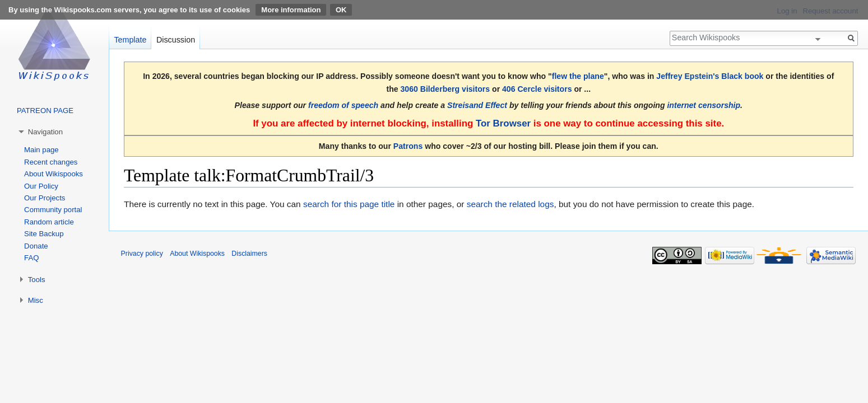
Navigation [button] (45, 132)
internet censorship (704, 105)
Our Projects (45, 198)
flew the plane (578, 76)
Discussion (176, 40)
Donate (36, 246)
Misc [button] (36, 300)
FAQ (31, 258)
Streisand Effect (477, 105)
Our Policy (41, 186)
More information (291, 10)
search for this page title (349, 204)
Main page (41, 150)
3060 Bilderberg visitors (445, 89)
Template (130, 40)
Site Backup (44, 234)
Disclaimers (249, 254)
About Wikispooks (54, 174)
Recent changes (51, 162)
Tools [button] (37, 280)
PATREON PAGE (45, 111)
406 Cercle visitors (537, 89)
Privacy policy (142, 254)
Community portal (53, 210)
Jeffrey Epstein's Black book (710, 76)
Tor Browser (503, 123)
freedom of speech (343, 105)
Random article (49, 222)
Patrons (408, 146)
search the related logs (510, 204)
